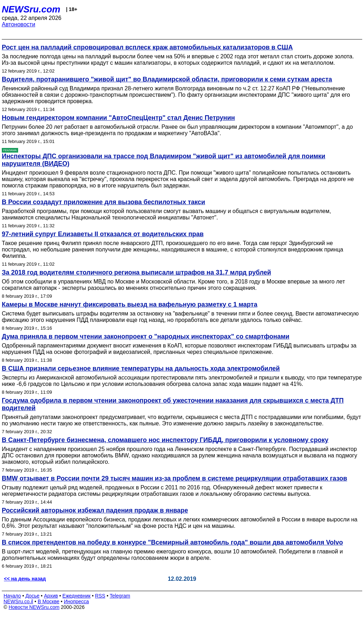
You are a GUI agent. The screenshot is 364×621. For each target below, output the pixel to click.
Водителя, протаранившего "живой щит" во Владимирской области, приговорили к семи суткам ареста (167, 79)
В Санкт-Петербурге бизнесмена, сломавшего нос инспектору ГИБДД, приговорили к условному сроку (165, 440)
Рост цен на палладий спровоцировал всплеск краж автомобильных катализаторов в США (147, 47)
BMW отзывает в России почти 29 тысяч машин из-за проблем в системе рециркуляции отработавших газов (175, 478)
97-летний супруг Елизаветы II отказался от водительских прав (103, 234)
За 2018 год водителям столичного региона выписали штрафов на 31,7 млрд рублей (136, 272)
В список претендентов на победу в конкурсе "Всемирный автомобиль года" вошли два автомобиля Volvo (172, 542)
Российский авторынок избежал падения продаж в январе (95, 510)
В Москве (49, 601)
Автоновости (18, 24)
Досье (32, 596)
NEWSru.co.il (18, 601)
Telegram (120, 596)
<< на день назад (25, 579)
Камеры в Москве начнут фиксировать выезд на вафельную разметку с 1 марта (130, 304)
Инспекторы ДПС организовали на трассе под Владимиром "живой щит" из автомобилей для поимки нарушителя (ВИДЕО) (164, 160)
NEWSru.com (31, 9)
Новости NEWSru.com (34, 607)
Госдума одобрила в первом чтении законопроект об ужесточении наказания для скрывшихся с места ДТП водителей (173, 404)
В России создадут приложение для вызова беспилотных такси (103, 202)
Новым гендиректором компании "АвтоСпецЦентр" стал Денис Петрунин (118, 118)
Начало (12, 596)
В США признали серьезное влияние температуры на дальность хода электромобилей (141, 368)
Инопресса (77, 601)
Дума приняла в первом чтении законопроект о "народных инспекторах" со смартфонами (146, 336)
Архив (51, 596)
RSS (100, 596)
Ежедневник (77, 596)
